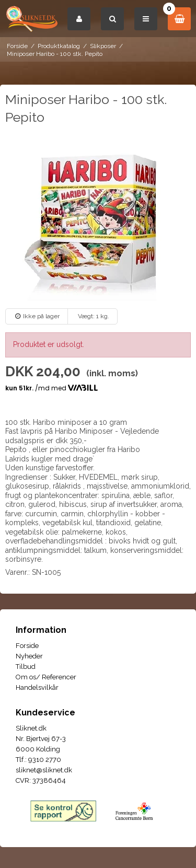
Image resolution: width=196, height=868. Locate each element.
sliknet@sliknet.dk (44, 770)
